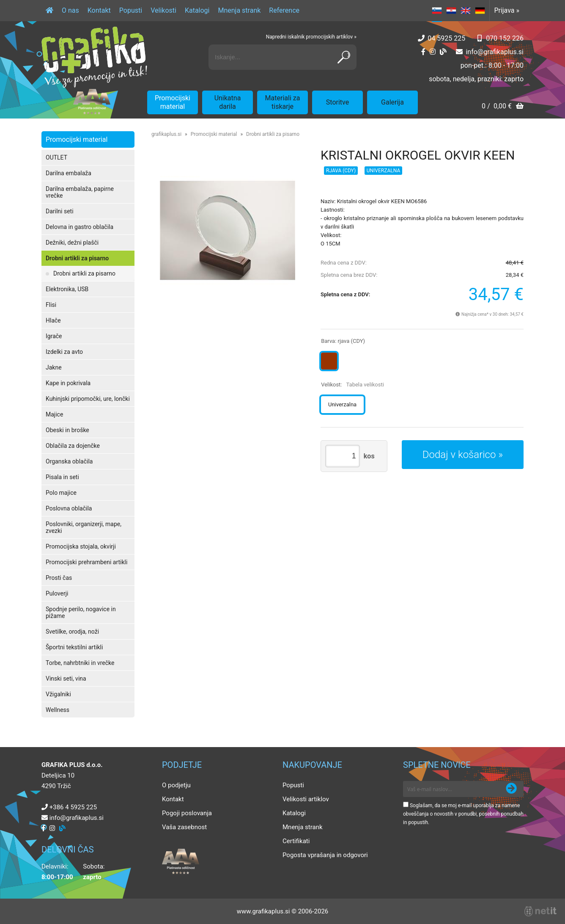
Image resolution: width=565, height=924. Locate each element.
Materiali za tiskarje (283, 102)
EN (466, 11)
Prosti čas (59, 578)
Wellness (58, 710)
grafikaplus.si (166, 134)
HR (451, 11)
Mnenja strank (239, 10)
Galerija (392, 102)
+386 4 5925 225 (73, 807)
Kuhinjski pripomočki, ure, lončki (88, 399)
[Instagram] (433, 52)
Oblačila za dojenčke (73, 446)
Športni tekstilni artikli (74, 647)
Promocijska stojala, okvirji (81, 546)
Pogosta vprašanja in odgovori (325, 855)
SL (437, 11)
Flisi (51, 305)
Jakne (54, 367)
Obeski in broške (67, 430)
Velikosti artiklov (306, 799)
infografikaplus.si (495, 52)
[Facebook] (423, 52)
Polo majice (61, 493)
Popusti (131, 10)
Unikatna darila (228, 102)
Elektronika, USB (67, 289)
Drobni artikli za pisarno (77, 258)
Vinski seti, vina (66, 679)
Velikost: (352, 385)
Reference (284, 10)
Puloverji (57, 593)
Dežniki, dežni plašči (72, 243)
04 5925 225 (446, 38)
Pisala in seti (62, 477)
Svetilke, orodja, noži (72, 632)
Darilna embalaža (69, 173)
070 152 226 (505, 38)
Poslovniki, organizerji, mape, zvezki (84, 527)
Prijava (507, 10)
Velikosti (163, 10)
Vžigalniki (58, 694)
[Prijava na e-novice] (511, 789)
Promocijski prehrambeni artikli (86, 562)
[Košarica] (503, 107)
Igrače (54, 336)
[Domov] (49, 11)
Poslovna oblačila (69, 508)
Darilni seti (60, 211)
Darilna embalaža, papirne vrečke (80, 192)
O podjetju (176, 785)
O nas (70, 10)
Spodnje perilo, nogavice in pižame (81, 612)
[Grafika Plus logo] (94, 57)
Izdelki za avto (64, 352)
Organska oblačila (69, 461)
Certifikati (296, 841)
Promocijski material (173, 102)
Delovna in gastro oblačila (80, 227)
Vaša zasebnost (184, 827)
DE (480, 11)
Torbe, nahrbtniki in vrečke (80, 663)
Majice (54, 414)
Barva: (343, 341)
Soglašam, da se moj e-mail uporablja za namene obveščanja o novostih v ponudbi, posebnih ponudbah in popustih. (463, 814)
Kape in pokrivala (68, 383)
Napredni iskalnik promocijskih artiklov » (311, 37)
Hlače (53, 320)
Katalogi (197, 10)
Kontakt (99, 10)
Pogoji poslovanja (187, 813)
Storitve (337, 102)
